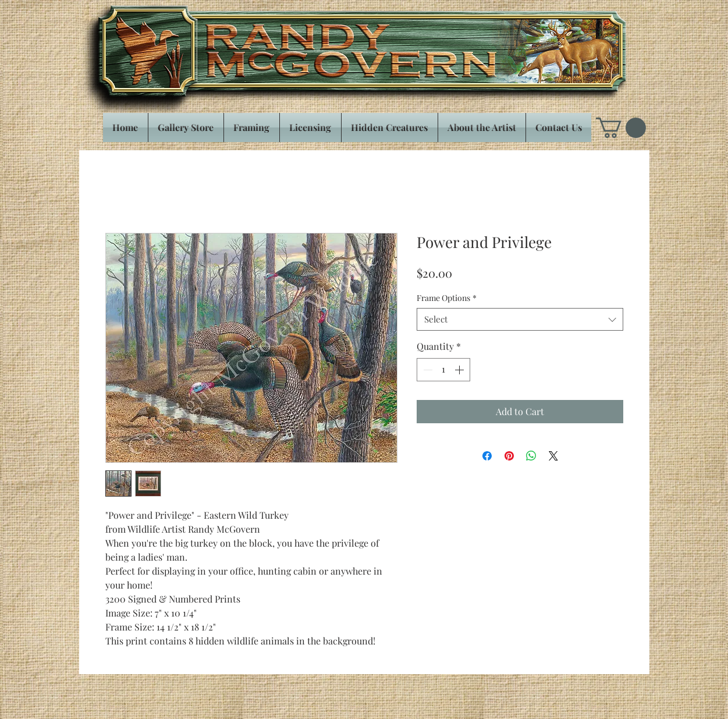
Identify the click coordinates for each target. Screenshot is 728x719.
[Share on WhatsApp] (531, 456)
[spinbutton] (443, 370)
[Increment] (460, 370)
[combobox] (520, 319)
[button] (621, 128)
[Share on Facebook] (487, 456)
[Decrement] (427, 370)
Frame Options (447, 298)
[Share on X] (553, 456)
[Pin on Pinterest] (509, 456)
